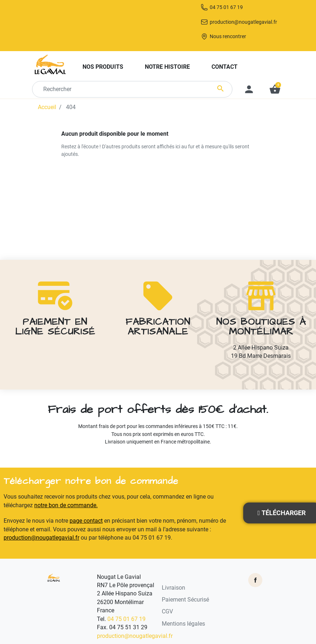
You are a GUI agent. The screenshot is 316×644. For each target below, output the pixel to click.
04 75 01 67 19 (238, 22)
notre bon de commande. (66, 506)
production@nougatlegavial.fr (238, 37)
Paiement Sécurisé (185, 600)
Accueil (47, 125)
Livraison (173, 588)
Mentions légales (183, 625)
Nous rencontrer (242, 53)
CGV (167, 612)
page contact (86, 522)
